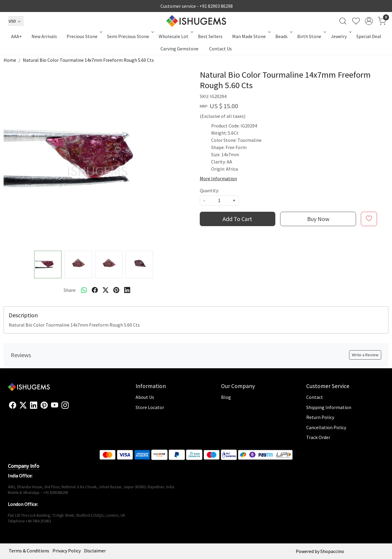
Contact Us (220, 49)
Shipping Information (329, 407)
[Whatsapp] (84, 290)
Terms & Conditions (29, 551)
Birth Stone (311, 36)
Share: (70, 290)
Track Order (318, 437)
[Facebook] (13, 405)
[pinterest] (116, 290)
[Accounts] (369, 21)
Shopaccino (332, 551)
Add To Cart (237, 219)
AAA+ (16, 36)
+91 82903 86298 (216, 6)
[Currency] (16, 21)
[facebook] (95, 290)
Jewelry (341, 36)
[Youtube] (55, 405)
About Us (145, 397)
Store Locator (150, 407)
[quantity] (219, 200)
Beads (283, 36)
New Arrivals (44, 36)
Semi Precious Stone (130, 36)
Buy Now (318, 219)
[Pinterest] (44, 405)
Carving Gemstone (180, 49)
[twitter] (106, 290)
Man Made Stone (251, 36)
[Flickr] (72, 408)
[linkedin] (127, 290)
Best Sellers (210, 36)
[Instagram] (65, 405)
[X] (23, 405)
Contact (315, 397)
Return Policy (320, 417)
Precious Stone (84, 36)
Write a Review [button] (365, 355)
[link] (343, 21)
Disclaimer (95, 551)
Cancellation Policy (326, 427)
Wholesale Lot (175, 36)
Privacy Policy (67, 551)
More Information (218, 178)
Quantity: (209, 190)
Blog (226, 397)
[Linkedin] (34, 405)
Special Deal (369, 36)
